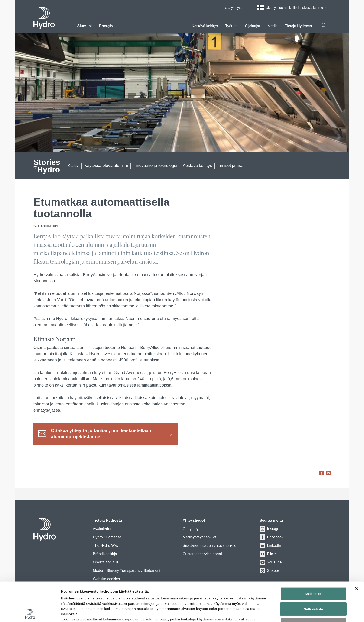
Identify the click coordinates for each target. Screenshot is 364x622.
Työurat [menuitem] (231, 26)
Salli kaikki (314, 555)
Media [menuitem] (273, 26)
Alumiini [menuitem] (84, 26)
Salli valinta (314, 570)
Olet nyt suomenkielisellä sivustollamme (296, 8)
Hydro (47, 166)
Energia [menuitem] (106, 26)
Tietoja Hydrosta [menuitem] (299, 26)
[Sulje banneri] (357, 550)
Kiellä (313, 585)
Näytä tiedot (248, 613)
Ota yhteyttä (234, 8)
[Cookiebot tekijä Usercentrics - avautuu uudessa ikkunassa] (30, 613)
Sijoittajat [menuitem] (253, 26)
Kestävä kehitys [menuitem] (205, 26)
